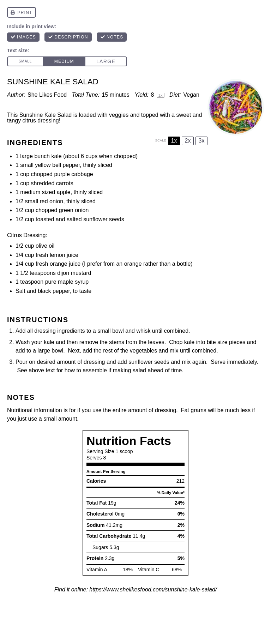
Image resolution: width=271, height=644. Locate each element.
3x (202, 141)
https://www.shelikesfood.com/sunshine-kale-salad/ (153, 589)
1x (174, 141)
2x (188, 141)
